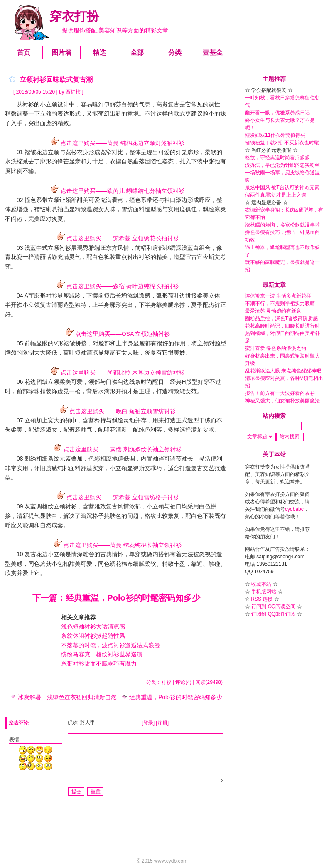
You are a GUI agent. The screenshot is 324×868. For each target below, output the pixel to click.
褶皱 (40, 209)
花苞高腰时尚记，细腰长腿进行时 (282, 326)
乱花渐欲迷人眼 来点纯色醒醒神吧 (283, 371)
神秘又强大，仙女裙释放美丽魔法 (282, 401)
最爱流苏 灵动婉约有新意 (273, 311)
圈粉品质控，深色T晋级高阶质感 (281, 318)
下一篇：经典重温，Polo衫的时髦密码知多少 (116, 598)
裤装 (110, 257)
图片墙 (61, 53)
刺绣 (30, 459)
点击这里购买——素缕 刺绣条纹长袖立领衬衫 (116, 449)
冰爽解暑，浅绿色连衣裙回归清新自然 (64, 697)
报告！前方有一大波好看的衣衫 (280, 393)
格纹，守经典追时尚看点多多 (277, 158)
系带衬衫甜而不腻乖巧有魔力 (99, 663)
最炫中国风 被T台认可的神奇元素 (282, 187)
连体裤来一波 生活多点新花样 (278, 296)
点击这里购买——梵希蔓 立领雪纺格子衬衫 (116, 497)
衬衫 (52, 296)
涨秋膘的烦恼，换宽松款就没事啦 (282, 225)
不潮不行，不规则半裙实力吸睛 (280, 303)
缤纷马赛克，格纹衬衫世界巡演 (102, 654)
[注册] (162, 723)
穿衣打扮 (74, 16)
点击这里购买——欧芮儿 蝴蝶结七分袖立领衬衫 (116, 191)
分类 (175, 53)
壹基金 (213, 53)
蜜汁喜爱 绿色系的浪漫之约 (276, 348)
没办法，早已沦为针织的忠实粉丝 (282, 165)
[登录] (148, 723)
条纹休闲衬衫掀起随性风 (93, 636)
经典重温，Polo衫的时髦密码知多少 (172, 697)
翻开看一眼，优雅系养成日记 (277, 113)
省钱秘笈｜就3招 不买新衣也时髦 (282, 143)
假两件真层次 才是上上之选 (276, 195)
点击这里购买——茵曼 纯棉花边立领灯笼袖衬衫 (116, 143)
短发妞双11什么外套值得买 (275, 135)
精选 (99, 53)
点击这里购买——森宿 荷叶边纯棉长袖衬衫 (116, 286)
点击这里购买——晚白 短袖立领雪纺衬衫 (116, 411)
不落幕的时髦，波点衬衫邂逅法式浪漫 (110, 645)
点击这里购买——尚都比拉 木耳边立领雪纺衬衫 (116, 372)
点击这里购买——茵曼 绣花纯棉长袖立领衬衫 (116, 545)
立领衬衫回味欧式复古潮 (56, 80)
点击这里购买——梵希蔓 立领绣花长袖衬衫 (116, 238)
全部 (137, 53)
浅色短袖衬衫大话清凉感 (93, 626)
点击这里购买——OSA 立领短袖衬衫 (117, 334)
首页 (24, 53)
